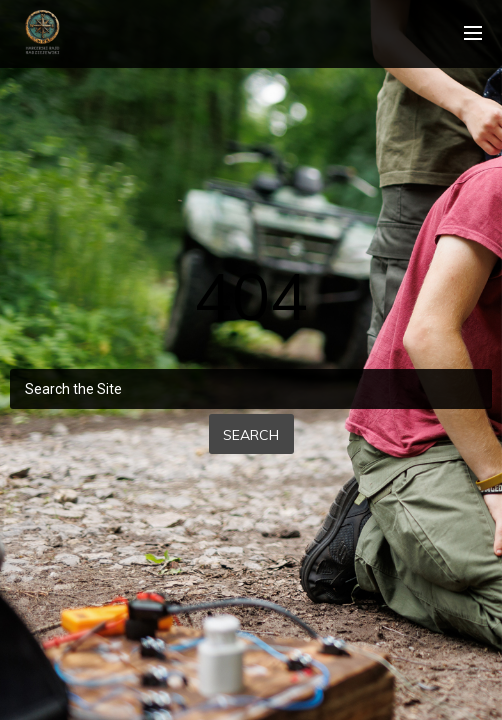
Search (251, 435)
